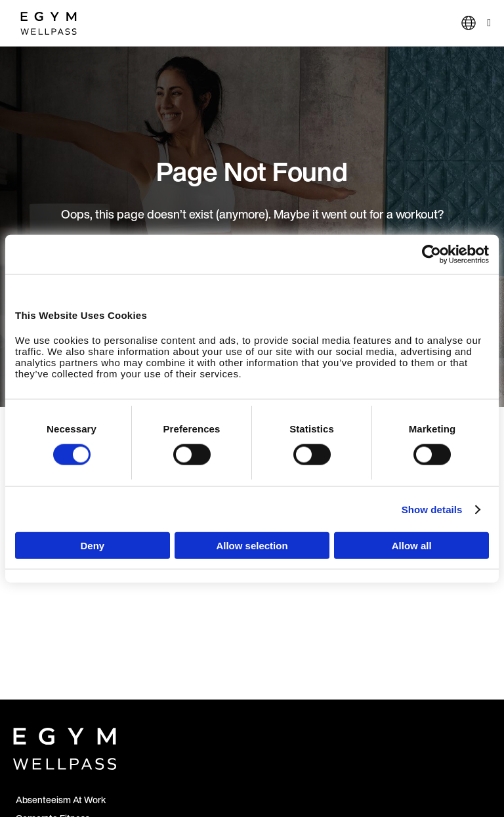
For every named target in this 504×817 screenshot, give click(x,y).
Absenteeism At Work (61, 800)
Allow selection (252, 546)
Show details (432, 509)
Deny (92, 546)
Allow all (412, 546)
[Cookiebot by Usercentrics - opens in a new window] (431, 254)
